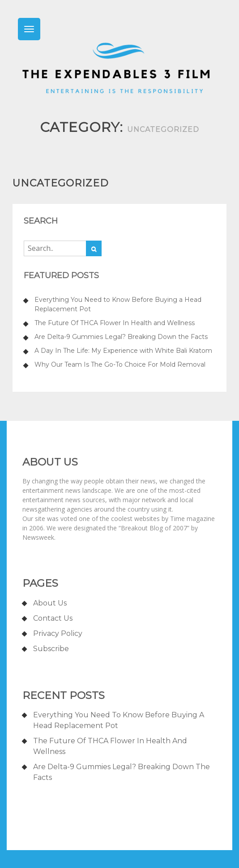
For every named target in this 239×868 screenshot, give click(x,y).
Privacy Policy (58, 633)
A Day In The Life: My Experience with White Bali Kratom (123, 351)
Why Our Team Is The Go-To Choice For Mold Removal (120, 364)
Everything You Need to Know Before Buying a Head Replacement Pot (118, 304)
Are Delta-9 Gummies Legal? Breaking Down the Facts (121, 337)
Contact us (53, 618)
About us (50, 603)
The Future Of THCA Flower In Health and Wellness (115, 323)
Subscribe (51, 649)
